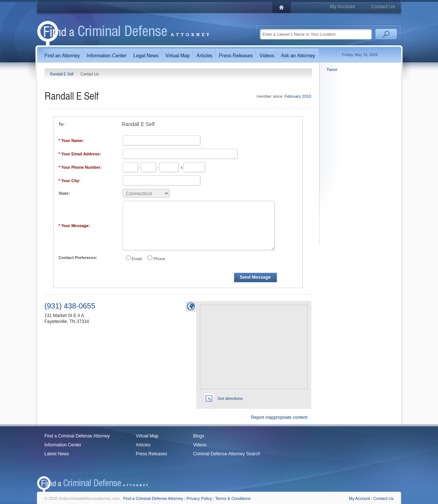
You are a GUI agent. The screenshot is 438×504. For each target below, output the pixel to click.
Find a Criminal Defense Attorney (77, 436)
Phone (159, 259)
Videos (200, 445)
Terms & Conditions (233, 498)
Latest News (57, 454)
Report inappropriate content (279, 417)
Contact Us (383, 7)
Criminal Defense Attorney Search (227, 454)
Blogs (199, 436)
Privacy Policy (199, 498)
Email (137, 259)
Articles (143, 445)
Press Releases (152, 454)
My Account (342, 7)
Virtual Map (147, 436)
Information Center (63, 445)
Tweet (332, 70)
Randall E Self (62, 74)
